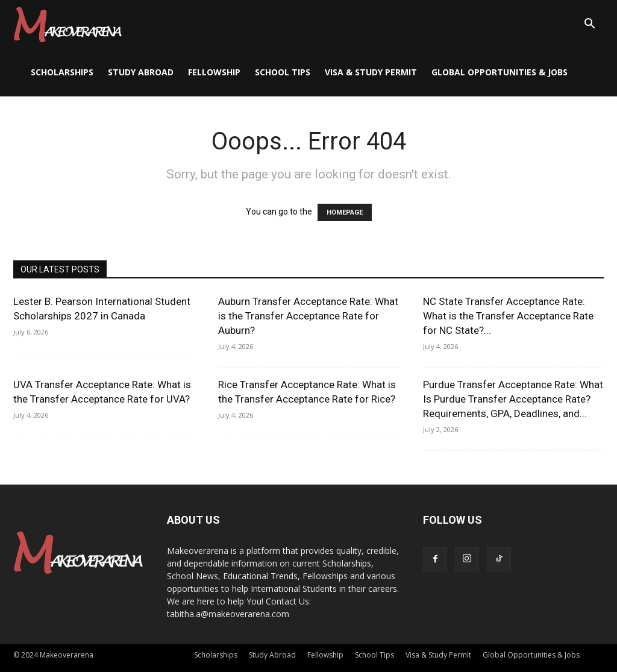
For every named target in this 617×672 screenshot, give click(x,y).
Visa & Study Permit (371, 72)
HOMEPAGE (345, 212)
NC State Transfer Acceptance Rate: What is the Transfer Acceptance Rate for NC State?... (508, 316)
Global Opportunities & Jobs (500, 72)
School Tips (283, 72)
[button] (589, 25)
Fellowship (214, 72)
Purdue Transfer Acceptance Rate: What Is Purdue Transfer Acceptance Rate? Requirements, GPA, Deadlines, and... (513, 399)
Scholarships (62, 72)
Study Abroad (141, 72)
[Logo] (67, 24)
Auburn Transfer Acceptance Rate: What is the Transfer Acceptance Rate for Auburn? (308, 316)
